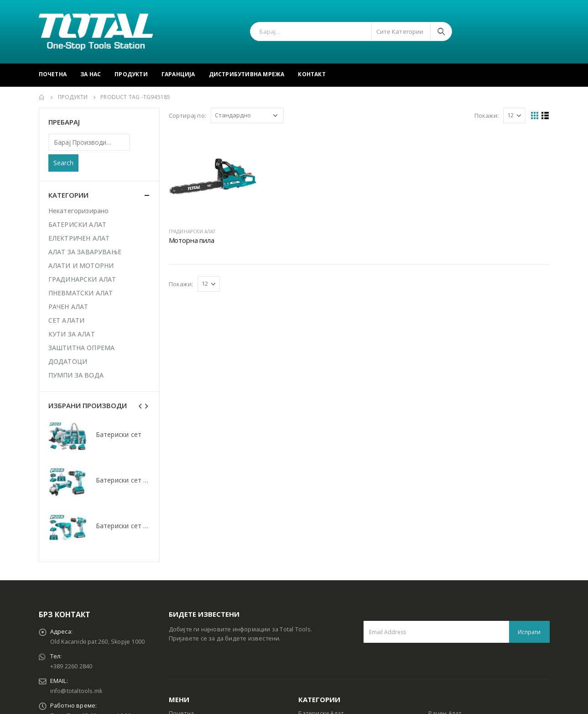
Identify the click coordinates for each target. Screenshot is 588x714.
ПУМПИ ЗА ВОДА (76, 375)
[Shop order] (247, 115)
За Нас (91, 74)
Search (63, 163)
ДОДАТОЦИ (68, 361)
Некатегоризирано (79, 211)
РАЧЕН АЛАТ (68, 307)
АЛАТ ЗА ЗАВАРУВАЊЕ (85, 252)
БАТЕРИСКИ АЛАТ (78, 224)
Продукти (131, 74)
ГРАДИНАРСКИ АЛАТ (192, 231)
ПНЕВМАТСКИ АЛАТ (81, 293)
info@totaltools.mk (76, 691)
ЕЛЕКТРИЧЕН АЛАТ (79, 238)
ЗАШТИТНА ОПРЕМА (82, 348)
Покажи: (487, 115)
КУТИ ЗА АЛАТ (72, 334)
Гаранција (178, 74)
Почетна (53, 74)
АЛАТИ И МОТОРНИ (81, 265)
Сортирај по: (187, 115)
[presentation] (140, 405)
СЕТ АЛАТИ (67, 320)
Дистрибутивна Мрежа (247, 74)
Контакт (312, 74)
